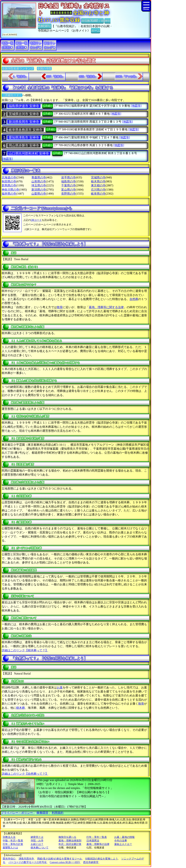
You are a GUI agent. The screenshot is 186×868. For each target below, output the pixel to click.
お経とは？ (37, 844)
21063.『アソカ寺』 (127, 77)
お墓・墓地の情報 (124, 837)
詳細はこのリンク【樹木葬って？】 (25, 650)
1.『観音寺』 (20, 77)
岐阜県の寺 (98, 194)
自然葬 (134, 299)
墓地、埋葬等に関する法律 (106, 307)
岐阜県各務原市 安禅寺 (26, 130)
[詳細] (48, 106)
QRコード (36, 220)
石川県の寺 (98, 190)
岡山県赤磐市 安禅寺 (24, 145)
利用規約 (58, 813)
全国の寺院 (44, 69)
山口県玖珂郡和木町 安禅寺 (29, 153)
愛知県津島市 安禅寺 (24, 138)
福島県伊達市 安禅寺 (24, 106)
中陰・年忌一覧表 (13, 841)
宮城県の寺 (98, 177)
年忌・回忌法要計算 (70, 844)
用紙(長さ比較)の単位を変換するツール (59, 859)
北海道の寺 (9, 177)
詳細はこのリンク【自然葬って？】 (25, 774)
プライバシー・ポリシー (17, 813)
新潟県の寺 (39, 190)
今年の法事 (121, 841)
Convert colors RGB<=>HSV (65, 862)
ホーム (96, 30)
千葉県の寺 (68, 185)
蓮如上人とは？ (123, 844)
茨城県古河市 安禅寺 (24, 114)
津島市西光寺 (26, 859)
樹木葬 (21, 708)
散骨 (60, 307)
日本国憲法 (93, 841)
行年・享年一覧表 (97, 837)
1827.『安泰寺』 (55, 77)
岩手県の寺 (68, 177)
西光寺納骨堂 (91, 862)
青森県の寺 (39, 177)
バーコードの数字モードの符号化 (28, 862)
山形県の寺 (39, 181)
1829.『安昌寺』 (88, 77)
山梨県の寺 (39, 194)
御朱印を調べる (67, 837)
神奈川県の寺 (10, 190)
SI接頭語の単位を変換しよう (102, 859)
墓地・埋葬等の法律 (98, 844)
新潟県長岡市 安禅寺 (24, 122)
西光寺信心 (9, 859)
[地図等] (136, 106)
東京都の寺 (98, 185)
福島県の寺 (68, 181)
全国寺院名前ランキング (18, 69)
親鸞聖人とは (10, 848)
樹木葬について (40, 848)
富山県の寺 (68, 190)
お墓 (60, 687)
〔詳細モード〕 (12, 95)
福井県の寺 (9, 194)
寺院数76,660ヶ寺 (92, 20)
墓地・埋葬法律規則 (70, 841)
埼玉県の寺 (39, 185)
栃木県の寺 (98, 181)
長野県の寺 (68, 194)
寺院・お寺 (37, 841)
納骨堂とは (37, 837)
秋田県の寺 (9, 181)
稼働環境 (42, 813)
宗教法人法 (9, 837)
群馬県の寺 (9, 185)
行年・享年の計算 (13, 844)
